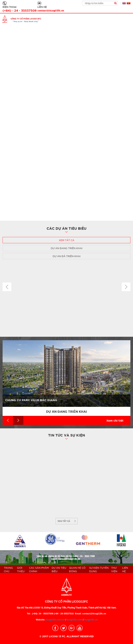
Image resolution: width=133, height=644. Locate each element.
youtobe (80, 628)
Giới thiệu (21, 569)
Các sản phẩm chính (39, 569)
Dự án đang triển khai (67, 248)
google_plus (72, 628)
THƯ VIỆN (114, 569)
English (124, 3)
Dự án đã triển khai (67, 256)
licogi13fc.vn (91, 620)
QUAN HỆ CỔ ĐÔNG (77, 569)
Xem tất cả (67, 240)
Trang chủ (8, 569)
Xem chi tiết (115, 420)
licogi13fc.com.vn (55, 620)
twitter (63, 628)
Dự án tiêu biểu (59, 569)
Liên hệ (125, 569)
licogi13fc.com (74, 620)
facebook (55, 628)
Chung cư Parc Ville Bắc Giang (31, 400)
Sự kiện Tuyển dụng (99, 569)
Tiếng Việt (129, 3)
